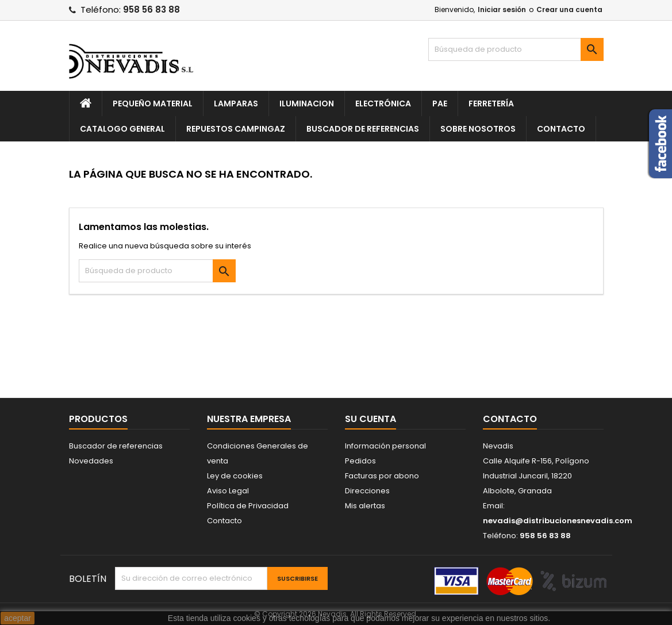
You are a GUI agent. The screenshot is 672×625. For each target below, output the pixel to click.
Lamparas (236, 103)
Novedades (91, 461)
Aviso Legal (228, 491)
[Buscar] (516, 49)
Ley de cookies (235, 476)
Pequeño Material (153, 103)
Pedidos (360, 461)
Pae (440, 103)
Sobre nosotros (478, 129)
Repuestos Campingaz (236, 129)
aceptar (18, 618)
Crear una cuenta (569, 9)
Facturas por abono (382, 476)
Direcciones (367, 491)
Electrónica (383, 103)
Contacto (561, 129)
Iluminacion (307, 103)
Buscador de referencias (363, 129)
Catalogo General (122, 129)
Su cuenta (370, 419)
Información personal (385, 446)
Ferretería (491, 103)
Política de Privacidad (248, 506)
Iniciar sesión (502, 9)
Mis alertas (365, 506)
